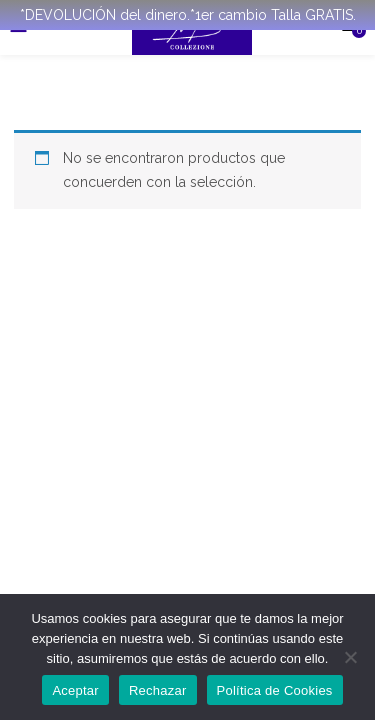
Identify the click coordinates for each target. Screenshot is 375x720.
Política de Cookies (275, 690)
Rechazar (158, 690)
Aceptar (75, 690)
